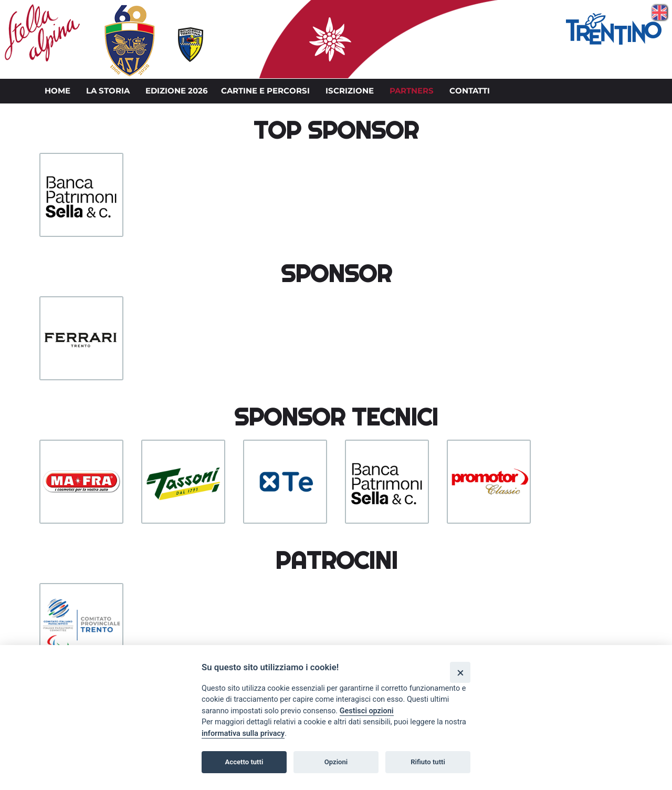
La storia (108, 91)
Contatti (470, 91)
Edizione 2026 (177, 91)
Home (57, 91)
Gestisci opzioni (367, 711)
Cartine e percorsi (265, 91)
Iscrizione (350, 91)
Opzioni (336, 762)
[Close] (460, 672)
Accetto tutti (244, 762)
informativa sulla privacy (243, 734)
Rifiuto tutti (428, 762)
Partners (412, 91)
